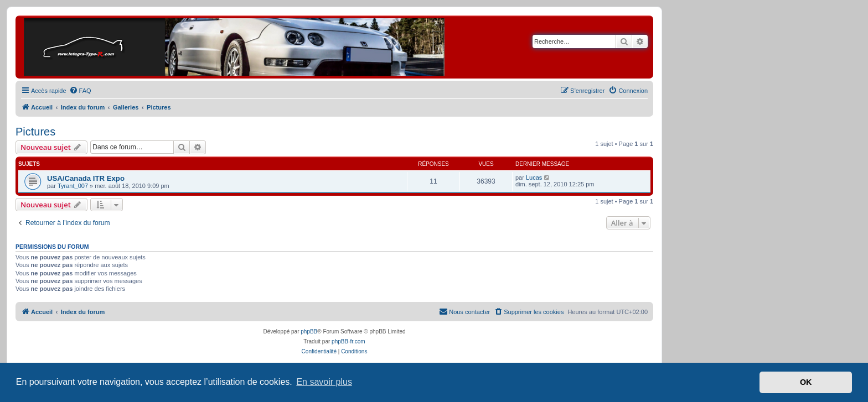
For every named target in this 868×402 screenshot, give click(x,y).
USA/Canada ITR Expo (86, 178)
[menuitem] (80, 91)
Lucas (534, 177)
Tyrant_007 (73, 186)
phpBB (309, 331)
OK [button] (806, 382)
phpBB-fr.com (348, 341)
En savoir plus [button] (324, 382)
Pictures (35, 132)
